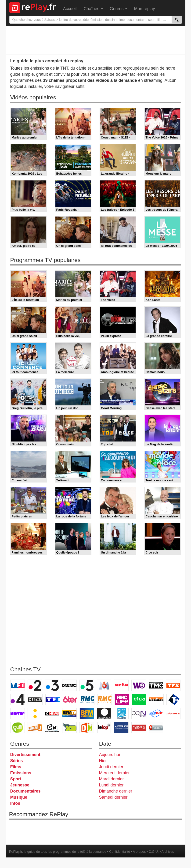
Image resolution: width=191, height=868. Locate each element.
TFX (173, 685)
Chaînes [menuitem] (93, 9)
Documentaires (25, 791)
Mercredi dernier (114, 773)
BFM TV (69, 713)
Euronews (104, 713)
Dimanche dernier (116, 791)
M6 (104, 685)
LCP (121, 727)
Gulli (18, 727)
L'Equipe (173, 713)
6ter (70, 699)
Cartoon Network (52, 727)
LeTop (104, 727)
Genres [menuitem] (119, 9)
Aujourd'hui (110, 755)
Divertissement (25, 755)
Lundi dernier (111, 785)
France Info (35, 713)
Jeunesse (20, 785)
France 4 (18, 699)
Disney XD (69, 727)
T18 (174, 699)
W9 (139, 685)
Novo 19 (18, 713)
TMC (156, 685)
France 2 (35, 685)
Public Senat (139, 727)
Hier (103, 761)
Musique (19, 797)
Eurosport (156, 713)
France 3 (52, 685)
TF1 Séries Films (53, 699)
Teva (139, 699)
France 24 (121, 713)
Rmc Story (105, 699)
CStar (35, 699)
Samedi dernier (113, 797)
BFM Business (87, 713)
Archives (168, 852)
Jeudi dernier (111, 767)
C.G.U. (154, 852)
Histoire (156, 727)
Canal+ (69, 685)
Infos (15, 803)
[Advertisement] (96, 40)
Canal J (35, 727)
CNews (52, 713)
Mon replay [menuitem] (145, 9)
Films (16, 767)
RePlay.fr (16, 852)
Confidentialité (120, 852)
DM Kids (87, 727)
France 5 (87, 685)
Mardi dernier (112, 779)
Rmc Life (122, 699)
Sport (16, 779)
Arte (121, 685)
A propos (139, 852)
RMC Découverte (87, 699)
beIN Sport (139, 713)
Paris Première (156, 699)
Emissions (21, 773)
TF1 (18, 685)
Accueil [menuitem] (70, 9)
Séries (17, 761)
